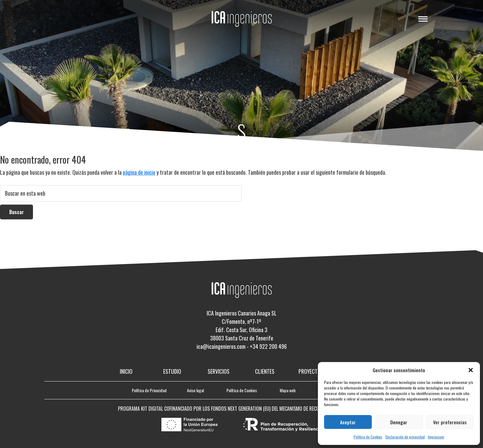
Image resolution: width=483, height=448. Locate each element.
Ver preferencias (450, 422)
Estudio (172, 371)
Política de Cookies (368, 437)
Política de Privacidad (149, 390)
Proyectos (311, 371)
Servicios (219, 371)
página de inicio (139, 172)
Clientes (265, 371)
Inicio (126, 371)
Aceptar (348, 422)
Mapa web (288, 390)
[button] (471, 370)
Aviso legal (195, 390)
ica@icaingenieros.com (221, 346)
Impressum (436, 437)
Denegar (399, 422)
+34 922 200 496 (268, 346)
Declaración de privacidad (405, 437)
